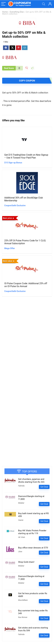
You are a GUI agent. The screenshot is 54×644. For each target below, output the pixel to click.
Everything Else (17, 12)
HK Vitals (22, 537)
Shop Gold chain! (26, 562)
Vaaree (21, 520)
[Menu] (3, 4)
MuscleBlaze (23, 600)
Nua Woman (23, 617)
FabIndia (21, 486)
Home (5, 12)
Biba (6, 42)
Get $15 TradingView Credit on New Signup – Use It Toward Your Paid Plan (26, 156)
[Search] (44, 4)
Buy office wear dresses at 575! (33, 548)
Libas (20, 552)
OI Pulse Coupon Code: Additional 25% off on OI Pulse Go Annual (26, 285)
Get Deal (44, 487)
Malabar (21, 503)
